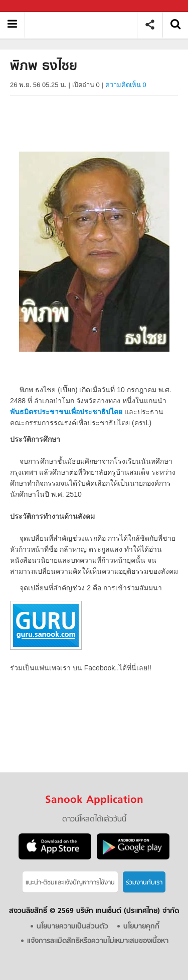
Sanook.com (30, 6)
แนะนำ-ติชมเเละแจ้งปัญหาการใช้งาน (70, 883)
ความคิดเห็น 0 (126, 85)
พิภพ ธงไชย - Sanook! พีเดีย (84, 25)
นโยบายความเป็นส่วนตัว (72, 927)
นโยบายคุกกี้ (141, 927)
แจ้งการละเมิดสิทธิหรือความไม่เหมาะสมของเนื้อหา (98, 941)
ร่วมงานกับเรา (144, 883)
